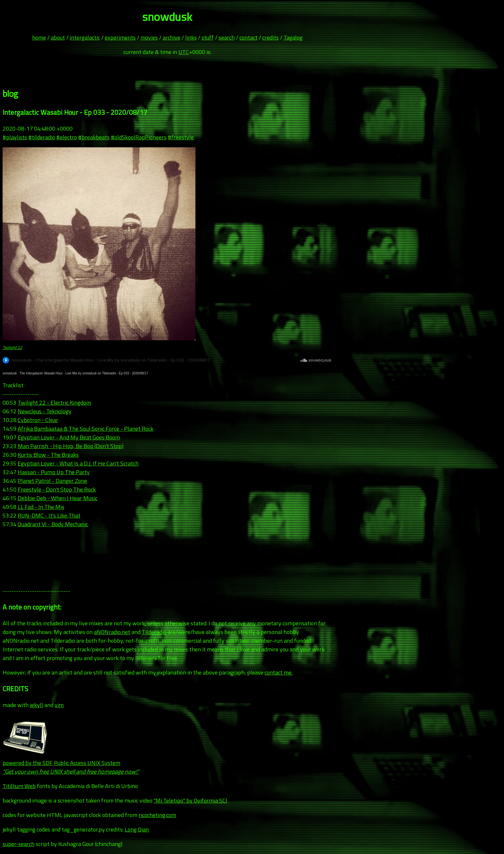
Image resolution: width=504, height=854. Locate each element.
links (191, 37)
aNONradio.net (112, 632)
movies (149, 37)
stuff (208, 37)
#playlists (15, 137)
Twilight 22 (12, 347)
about (58, 37)
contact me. (279, 672)
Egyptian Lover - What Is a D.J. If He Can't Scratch (78, 463)
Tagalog (293, 37)
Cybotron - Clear (38, 420)
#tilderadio (42, 137)
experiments (120, 37)
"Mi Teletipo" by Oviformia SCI (190, 800)
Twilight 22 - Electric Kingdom (54, 403)
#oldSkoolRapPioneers (139, 137)
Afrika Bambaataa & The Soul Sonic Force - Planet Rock (85, 429)
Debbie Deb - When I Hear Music (58, 498)
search (227, 37)
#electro (67, 137)
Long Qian (137, 829)
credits (270, 37)
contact (248, 37)
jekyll (36, 705)
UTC (184, 52)
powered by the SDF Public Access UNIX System (71, 763)
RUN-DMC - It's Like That (49, 515)
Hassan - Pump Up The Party (54, 472)
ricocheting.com (157, 815)
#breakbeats (94, 137)
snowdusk (10, 373)
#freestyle (181, 137)
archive (171, 37)
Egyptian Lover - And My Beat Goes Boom (69, 437)
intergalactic (85, 37)
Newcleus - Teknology (45, 411)
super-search (18, 844)
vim (59, 705)
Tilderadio (154, 632)
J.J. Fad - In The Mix (41, 507)
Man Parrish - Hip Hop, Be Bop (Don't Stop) (71, 446)
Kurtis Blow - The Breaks (48, 455)
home (39, 37)
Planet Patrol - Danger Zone (52, 481)
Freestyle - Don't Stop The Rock (57, 489)
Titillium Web (19, 786)
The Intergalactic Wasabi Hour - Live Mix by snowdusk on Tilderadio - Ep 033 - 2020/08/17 (84, 373)
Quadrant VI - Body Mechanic (53, 524)
